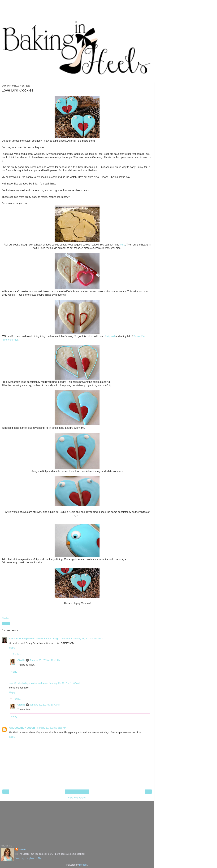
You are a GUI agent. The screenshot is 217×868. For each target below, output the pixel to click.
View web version (77, 798)
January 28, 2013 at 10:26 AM (88, 639)
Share (6, 623)
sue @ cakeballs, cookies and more (29, 683)
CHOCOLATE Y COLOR (22, 728)
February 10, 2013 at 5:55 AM (51, 728)
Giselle (21, 660)
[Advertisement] (77, 9)
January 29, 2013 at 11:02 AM (64, 683)
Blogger (83, 865)
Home (77, 792)
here (123, 245)
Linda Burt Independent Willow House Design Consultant (41, 639)
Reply (12, 648)
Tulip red (110, 336)
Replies (17, 654)
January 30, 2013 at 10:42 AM (45, 660)
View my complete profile (28, 858)
